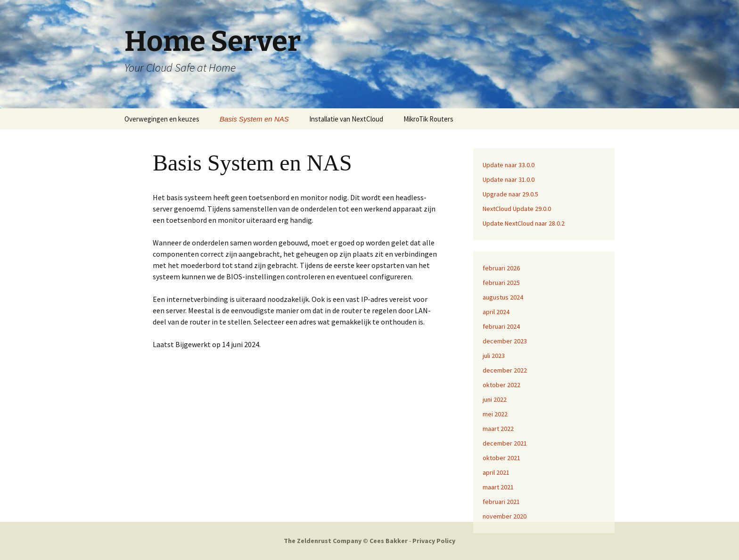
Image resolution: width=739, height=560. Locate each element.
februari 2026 (501, 268)
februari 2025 (501, 283)
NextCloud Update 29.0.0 (517, 209)
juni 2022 (495, 399)
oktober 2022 (501, 385)
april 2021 (496, 472)
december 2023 (505, 341)
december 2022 (505, 370)
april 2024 (496, 312)
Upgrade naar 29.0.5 (510, 194)
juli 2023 (494, 356)
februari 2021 (501, 502)
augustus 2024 (503, 297)
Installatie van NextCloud (346, 119)
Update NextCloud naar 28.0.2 (524, 223)
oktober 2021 (501, 458)
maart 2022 (498, 429)
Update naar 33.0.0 (509, 165)
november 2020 (505, 516)
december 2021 (505, 443)
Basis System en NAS (254, 119)
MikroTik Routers (428, 119)
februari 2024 (501, 326)
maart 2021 (498, 487)
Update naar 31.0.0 (509, 179)
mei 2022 (495, 414)
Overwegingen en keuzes (162, 119)
